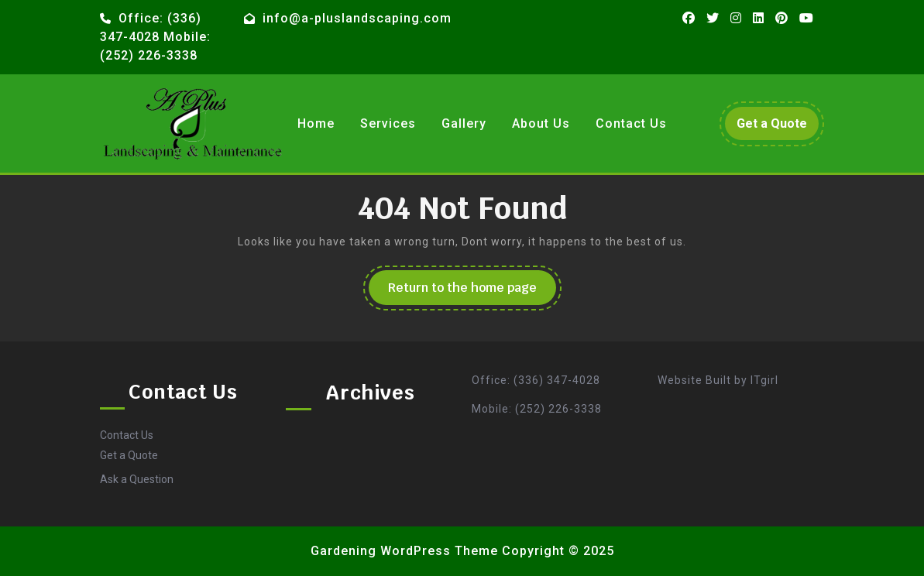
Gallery (464, 123)
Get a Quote (778, 127)
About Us (541, 123)
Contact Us (631, 123)
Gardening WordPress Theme (404, 551)
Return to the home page (472, 291)
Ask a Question (137, 479)
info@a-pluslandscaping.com (357, 18)
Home (316, 123)
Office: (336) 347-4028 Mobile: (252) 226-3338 (155, 37)
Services (388, 123)
